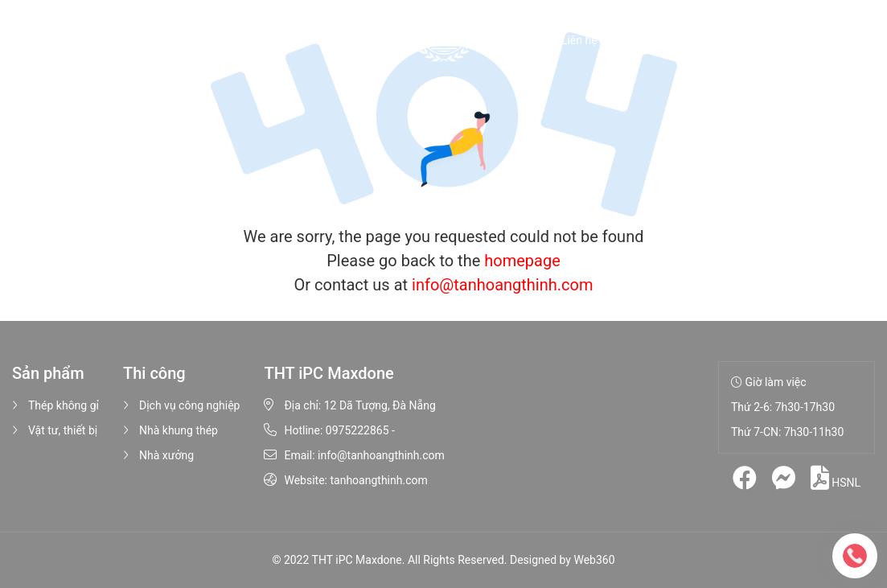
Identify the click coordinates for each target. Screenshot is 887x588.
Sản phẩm (297, 40)
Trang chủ (146, 40)
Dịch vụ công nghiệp (181, 405)
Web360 (594, 560)
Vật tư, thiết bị (55, 430)
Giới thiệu (218, 40)
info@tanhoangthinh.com (502, 285)
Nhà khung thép (170, 430)
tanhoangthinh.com (378, 480)
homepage (522, 261)
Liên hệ (579, 40)
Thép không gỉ (55, 405)
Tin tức (519, 40)
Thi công (381, 40)
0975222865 (357, 430)
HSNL (836, 478)
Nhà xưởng (158, 455)
